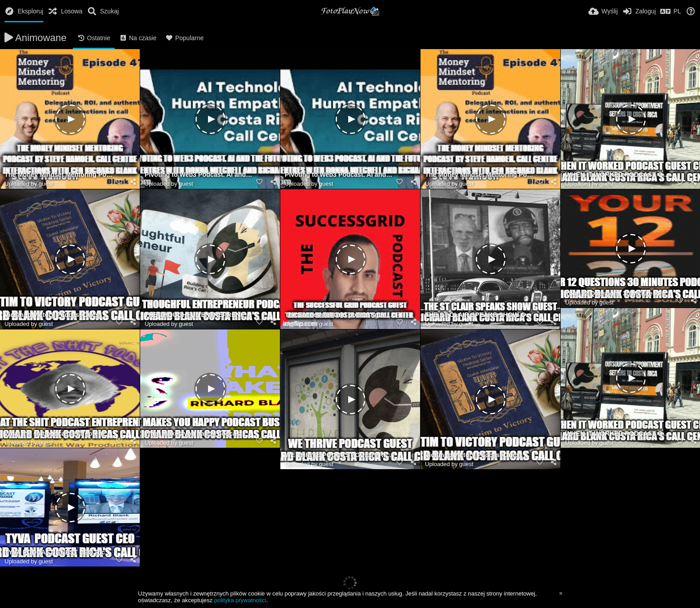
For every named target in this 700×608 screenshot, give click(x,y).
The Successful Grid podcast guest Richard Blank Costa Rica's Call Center (339, 315)
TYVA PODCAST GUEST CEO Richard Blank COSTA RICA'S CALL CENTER (59, 552)
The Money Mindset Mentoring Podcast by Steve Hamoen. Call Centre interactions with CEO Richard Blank (59, 175)
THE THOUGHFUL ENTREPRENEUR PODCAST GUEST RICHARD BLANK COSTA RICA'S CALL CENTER (199, 315)
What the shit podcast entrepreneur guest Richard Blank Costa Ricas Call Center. (59, 434)
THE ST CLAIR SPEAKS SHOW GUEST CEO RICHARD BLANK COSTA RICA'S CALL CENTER (479, 315)
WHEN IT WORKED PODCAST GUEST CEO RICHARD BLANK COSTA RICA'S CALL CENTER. (619, 175)
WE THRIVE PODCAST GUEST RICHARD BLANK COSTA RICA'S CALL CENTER (339, 455)
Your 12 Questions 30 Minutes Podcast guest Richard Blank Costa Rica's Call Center (619, 294)
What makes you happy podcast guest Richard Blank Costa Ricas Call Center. (199, 434)
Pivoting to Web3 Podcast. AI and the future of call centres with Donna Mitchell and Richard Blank (199, 175)
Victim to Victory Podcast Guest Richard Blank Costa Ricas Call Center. (59, 315)
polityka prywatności (240, 600)
